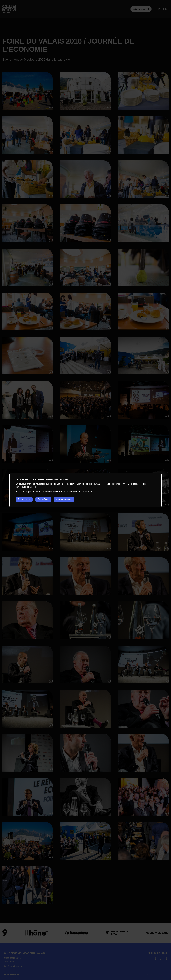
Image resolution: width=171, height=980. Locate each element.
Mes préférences (64, 499)
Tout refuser (43, 499)
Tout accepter (24, 499)
